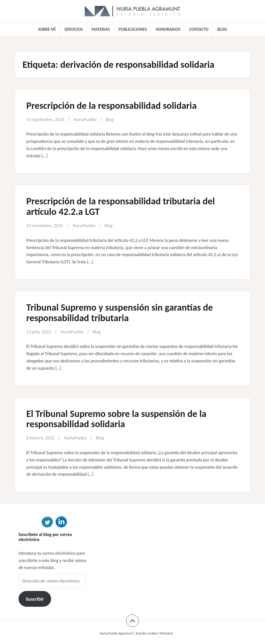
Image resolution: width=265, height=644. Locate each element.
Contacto (199, 29)
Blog (222, 29)
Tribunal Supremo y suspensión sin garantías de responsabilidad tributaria (120, 313)
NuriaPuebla (85, 120)
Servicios (74, 29)
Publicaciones (133, 29)
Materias (101, 29)
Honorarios (168, 29)
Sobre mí (47, 29)
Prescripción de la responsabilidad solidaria (111, 106)
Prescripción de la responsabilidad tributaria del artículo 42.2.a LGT (121, 206)
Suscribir (35, 599)
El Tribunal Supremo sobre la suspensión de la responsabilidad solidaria (116, 419)
